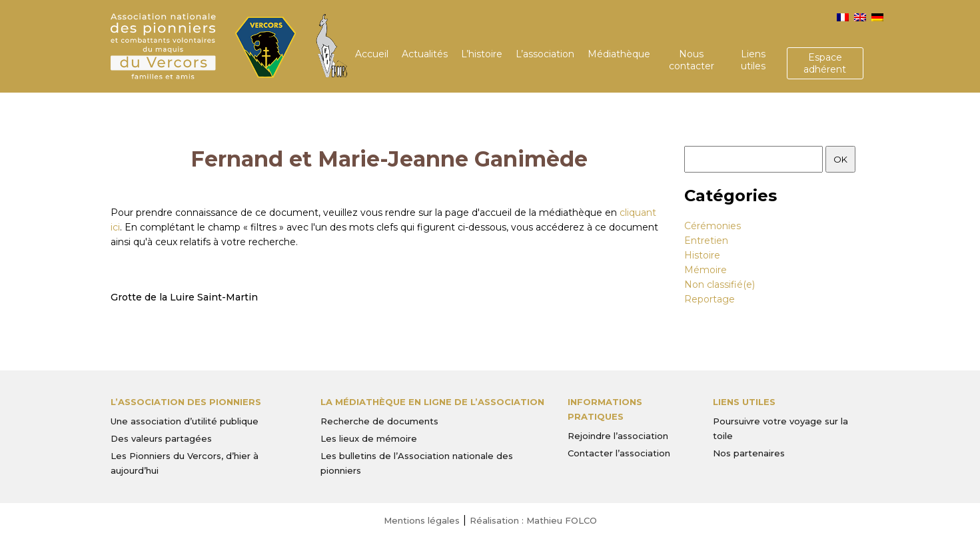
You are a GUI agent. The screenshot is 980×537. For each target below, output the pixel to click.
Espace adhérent (825, 63)
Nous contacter (692, 60)
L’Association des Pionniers (186, 402)
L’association (545, 54)
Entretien (706, 241)
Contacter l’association (619, 453)
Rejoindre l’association (618, 436)
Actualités (425, 54)
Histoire (702, 255)
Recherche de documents (379, 421)
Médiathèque (619, 54)
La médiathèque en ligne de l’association (432, 402)
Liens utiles (753, 60)
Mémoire (706, 270)
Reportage (710, 299)
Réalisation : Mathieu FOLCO (533, 520)
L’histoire (482, 54)
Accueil (372, 54)
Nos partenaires (749, 453)
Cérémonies (713, 226)
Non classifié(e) (720, 284)
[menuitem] (843, 17)
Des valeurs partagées (161, 438)
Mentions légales (422, 520)
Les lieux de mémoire (369, 438)
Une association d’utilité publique (185, 421)
